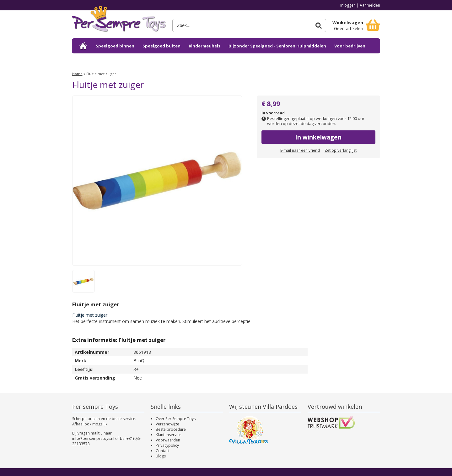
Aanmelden (370, 5)
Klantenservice (169, 435)
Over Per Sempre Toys (176, 419)
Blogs (161, 456)
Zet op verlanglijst (341, 150)
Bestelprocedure (171, 429)
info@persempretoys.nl (93, 438)
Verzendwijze (167, 424)
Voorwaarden (168, 440)
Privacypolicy (167, 445)
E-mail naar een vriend (300, 150)
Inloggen (348, 5)
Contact (163, 451)
